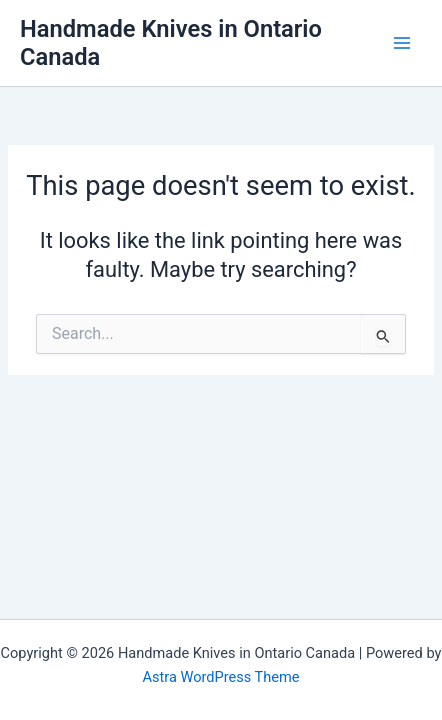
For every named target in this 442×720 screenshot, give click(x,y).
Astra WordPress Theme (220, 677)
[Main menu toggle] (402, 43)
